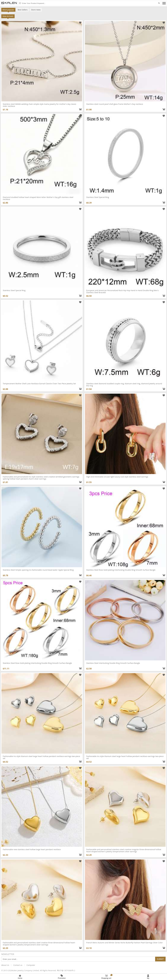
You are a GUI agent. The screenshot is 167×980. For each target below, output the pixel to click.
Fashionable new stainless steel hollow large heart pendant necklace (32, 849)
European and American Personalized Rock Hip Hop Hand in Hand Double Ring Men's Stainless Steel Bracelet (122, 291)
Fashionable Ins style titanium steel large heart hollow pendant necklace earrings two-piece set (41, 757)
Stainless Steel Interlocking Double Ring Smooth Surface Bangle (113, 663)
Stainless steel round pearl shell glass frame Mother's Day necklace (115, 104)
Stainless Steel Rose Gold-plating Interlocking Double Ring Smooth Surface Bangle (37, 663)
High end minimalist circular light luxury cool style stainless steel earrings (117, 477)
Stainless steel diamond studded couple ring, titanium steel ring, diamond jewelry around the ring (124, 385)
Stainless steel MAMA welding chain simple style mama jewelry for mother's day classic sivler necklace (40, 105)
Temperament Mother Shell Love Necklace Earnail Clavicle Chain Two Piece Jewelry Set (39, 384)
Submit (160, 959)
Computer (31, 965)
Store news (36, 10)
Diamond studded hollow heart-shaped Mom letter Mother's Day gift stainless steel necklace (38, 198)
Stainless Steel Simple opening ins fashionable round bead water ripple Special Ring (38, 570)
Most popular (8, 10)
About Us (5, 965)
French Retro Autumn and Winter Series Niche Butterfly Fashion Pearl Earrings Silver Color (124, 943)
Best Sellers (23, 10)
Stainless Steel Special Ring (14, 290)
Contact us (18, 965)
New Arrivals (8, 17)
